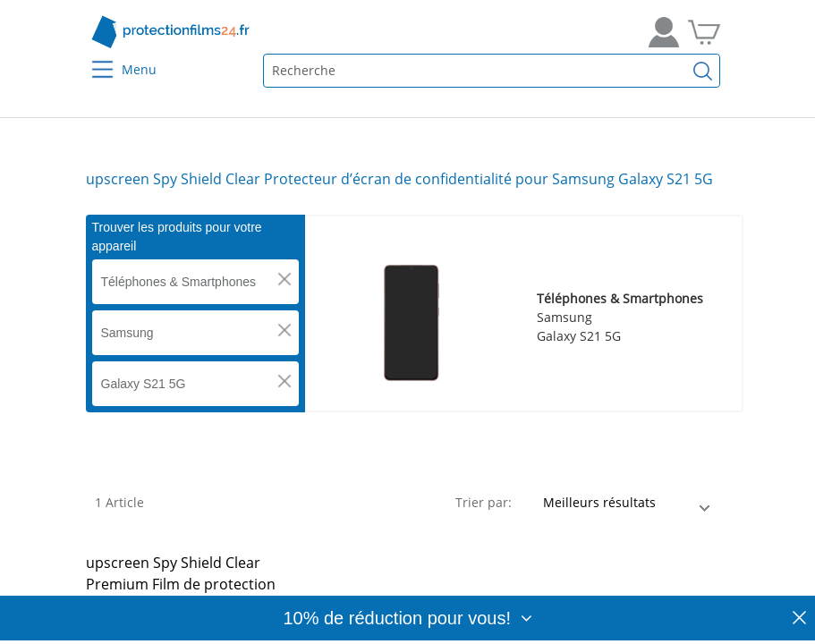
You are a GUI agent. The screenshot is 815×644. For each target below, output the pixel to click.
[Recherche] (702, 71)
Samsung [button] (127, 333)
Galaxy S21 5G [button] (144, 384)
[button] (284, 279)
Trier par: (484, 502)
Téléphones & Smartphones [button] (179, 282)
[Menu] (91, 58)
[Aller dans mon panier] (704, 32)
